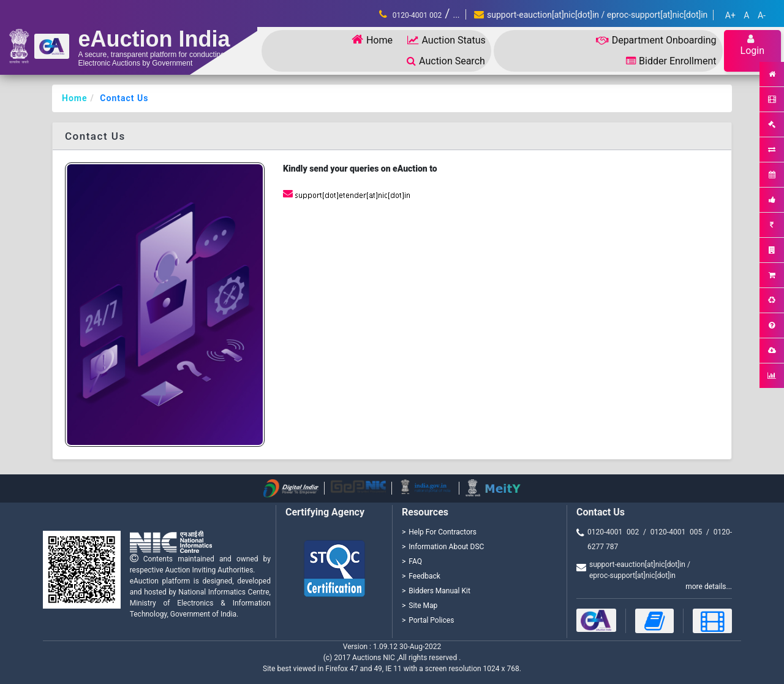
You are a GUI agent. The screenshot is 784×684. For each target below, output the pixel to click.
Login (752, 45)
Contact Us (124, 98)
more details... (709, 587)
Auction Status (446, 40)
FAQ (415, 561)
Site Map (423, 606)
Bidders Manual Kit (439, 591)
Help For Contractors (443, 532)
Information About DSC (446, 547)
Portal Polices (431, 620)
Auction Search (446, 61)
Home (372, 40)
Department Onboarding (656, 40)
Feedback (424, 576)
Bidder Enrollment (671, 61)
